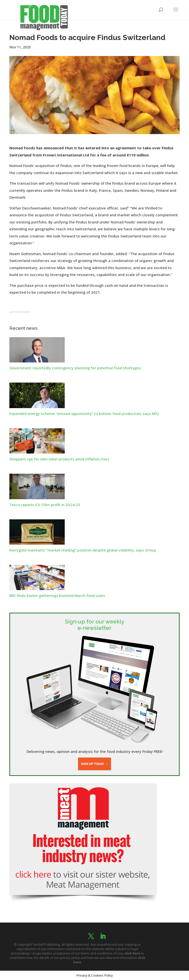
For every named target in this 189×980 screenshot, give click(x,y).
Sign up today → (94, 764)
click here (132, 953)
